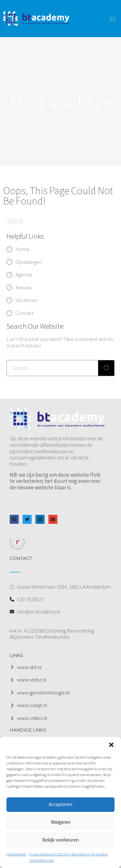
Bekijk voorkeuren (60, 840)
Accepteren (60, 804)
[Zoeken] (106, 368)
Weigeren (61, 822)
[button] (111, 745)
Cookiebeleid (16, 854)
